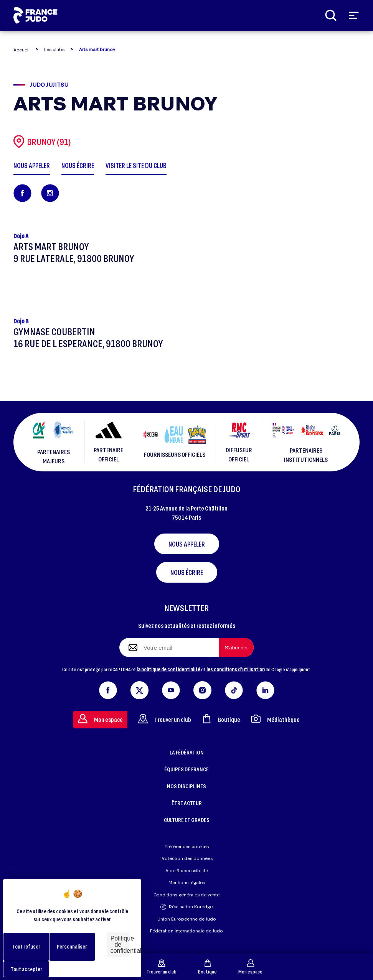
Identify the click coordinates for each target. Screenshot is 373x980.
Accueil (21, 50)
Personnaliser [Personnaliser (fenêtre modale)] (72, 946)
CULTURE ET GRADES (187, 820)
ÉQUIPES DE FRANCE (186, 769)
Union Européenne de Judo (187, 919)
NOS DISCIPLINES (186, 786)
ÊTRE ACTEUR (187, 803)
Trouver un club (162, 967)
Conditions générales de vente (186, 895)
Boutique (207, 967)
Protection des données (186, 858)
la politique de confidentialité (168, 669)
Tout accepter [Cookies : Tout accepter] (26, 969)
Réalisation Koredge (186, 907)
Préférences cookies (187, 846)
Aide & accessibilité (187, 870)
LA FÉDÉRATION (187, 752)
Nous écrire (187, 572)
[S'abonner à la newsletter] (236, 647)
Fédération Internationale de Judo (186, 931)
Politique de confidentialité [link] (120, 945)
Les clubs (54, 49)
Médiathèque (275, 719)
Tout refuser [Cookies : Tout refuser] (26, 946)
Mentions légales (187, 882)
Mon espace (250, 967)
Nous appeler (187, 544)
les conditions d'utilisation (236, 669)
